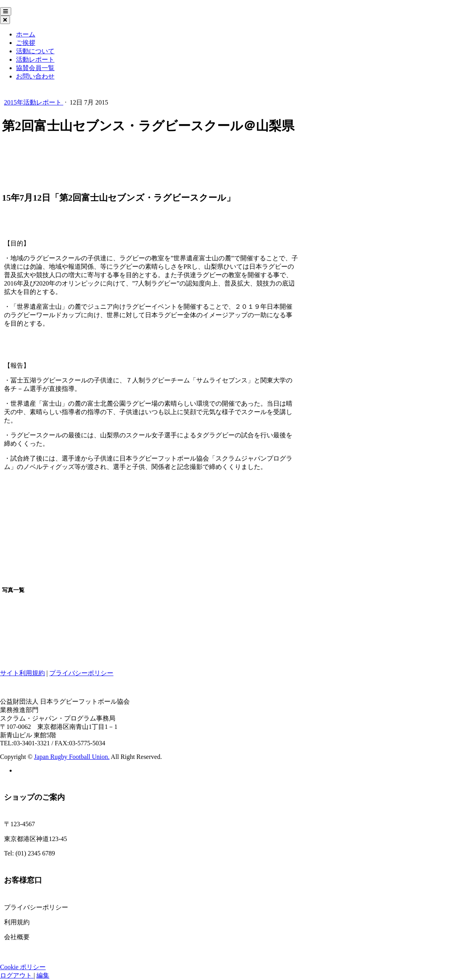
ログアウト (17, 975)
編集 (43, 975)
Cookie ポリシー (23, 967)
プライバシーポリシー (81, 673)
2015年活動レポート (34, 102)
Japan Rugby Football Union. (72, 757)
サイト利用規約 (22, 673)
